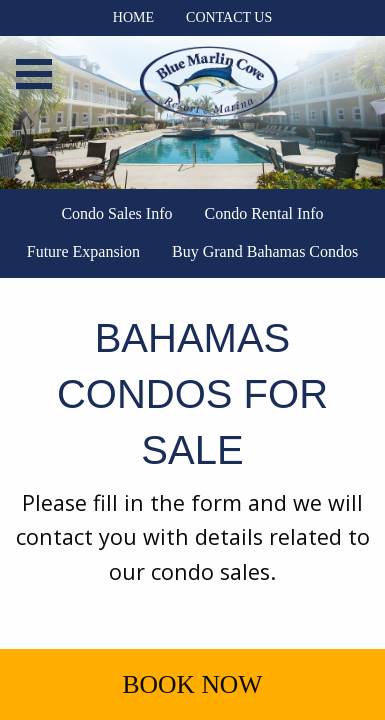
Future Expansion (83, 251)
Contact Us (229, 17)
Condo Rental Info (264, 213)
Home (133, 17)
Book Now (192, 684)
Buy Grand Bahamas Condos (265, 251)
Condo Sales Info (116, 213)
